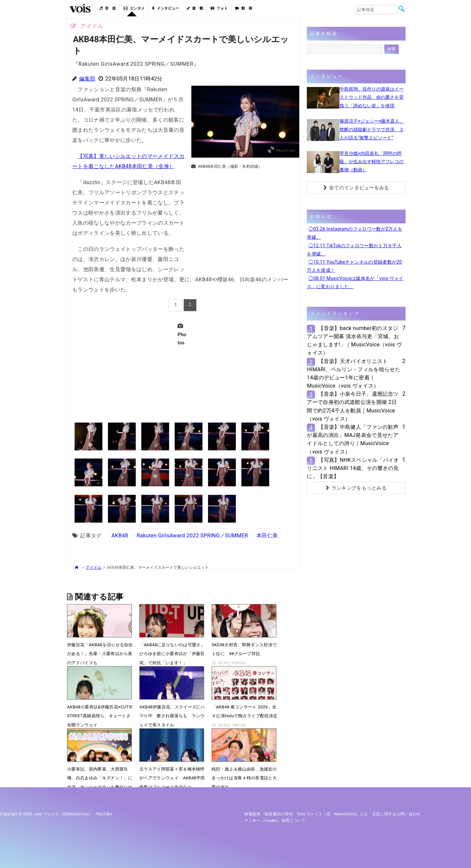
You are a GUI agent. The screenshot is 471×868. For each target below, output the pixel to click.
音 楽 (108, 8)
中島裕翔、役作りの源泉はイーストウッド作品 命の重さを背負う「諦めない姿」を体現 (372, 97)
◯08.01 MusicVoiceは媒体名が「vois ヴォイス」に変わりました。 (355, 282)
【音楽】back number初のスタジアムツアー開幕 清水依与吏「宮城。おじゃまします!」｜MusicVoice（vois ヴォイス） (354, 341)
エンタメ (134, 8)
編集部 (87, 79)
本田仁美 (267, 536)
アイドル (94, 567)
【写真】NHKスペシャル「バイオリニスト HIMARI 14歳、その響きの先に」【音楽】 (353, 468)
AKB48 (120, 536)
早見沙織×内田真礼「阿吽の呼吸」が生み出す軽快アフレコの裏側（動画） (372, 162)
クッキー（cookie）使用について (275, 821)
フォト (219, 8)
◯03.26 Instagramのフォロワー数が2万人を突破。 (355, 233)
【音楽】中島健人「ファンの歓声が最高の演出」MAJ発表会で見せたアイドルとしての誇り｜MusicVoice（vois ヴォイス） (353, 439)
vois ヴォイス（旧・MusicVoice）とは (332, 814)
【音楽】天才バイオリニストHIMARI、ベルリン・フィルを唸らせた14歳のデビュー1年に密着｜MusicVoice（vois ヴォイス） (354, 374)
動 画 (244, 8)
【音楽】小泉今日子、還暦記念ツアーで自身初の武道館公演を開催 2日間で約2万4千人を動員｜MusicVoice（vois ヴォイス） (353, 406)
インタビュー (166, 8)
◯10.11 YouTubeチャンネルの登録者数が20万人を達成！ (354, 266)
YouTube (104, 814)
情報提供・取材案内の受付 (269, 814)
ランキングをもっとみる (356, 488)
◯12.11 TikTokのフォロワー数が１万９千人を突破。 (354, 250)
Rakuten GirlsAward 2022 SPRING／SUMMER (192, 536)
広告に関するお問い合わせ (396, 814)
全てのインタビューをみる (356, 188)
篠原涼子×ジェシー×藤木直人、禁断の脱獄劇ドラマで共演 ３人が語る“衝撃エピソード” (372, 129)
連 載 (195, 8)
